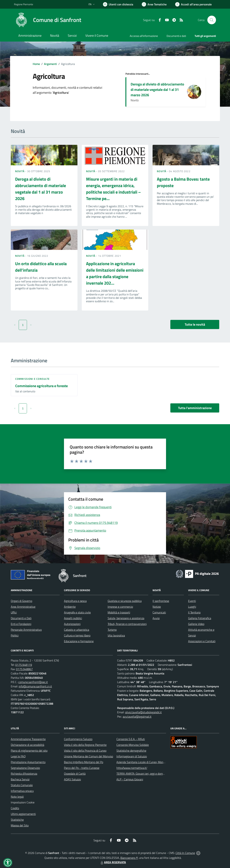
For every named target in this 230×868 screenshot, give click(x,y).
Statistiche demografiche (131, 751)
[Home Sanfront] (48, 20)
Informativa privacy (22, 791)
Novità (20, 171)
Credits (15, 808)
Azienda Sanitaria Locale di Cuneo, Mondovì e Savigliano (150, 762)
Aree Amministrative (23, 607)
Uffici (14, 612)
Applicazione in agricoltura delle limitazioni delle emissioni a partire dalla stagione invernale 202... (115, 273)
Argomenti (50, 64)
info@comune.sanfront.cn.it (35, 686)
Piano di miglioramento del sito (29, 751)
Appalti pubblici (73, 618)
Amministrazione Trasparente (28, 739)
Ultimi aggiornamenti (23, 814)
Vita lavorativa (116, 635)
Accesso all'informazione (144, 36)
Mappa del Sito (20, 825)
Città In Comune (185, 853)
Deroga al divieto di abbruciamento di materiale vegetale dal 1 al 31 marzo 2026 (157, 89)
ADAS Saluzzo (72, 779)
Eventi (192, 601)
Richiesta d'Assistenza (24, 774)
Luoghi (192, 607)
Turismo (112, 630)
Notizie (157, 607)
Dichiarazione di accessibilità (27, 745)
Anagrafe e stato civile (77, 612)
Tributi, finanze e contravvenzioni (127, 624)
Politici (15, 635)
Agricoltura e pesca (75, 601)
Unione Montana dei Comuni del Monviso (88, 756)
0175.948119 (24, 665)
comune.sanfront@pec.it (33, 682)
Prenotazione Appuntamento (28, 762)
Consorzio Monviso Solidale (133, 745)
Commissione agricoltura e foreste (42, 386)
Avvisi (156, 618)
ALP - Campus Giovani (130, 779)
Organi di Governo (21, 601)
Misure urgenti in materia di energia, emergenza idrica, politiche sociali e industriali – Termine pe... (113, 189)
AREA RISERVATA (113, 862)
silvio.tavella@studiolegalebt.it (143, 712)
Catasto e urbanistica (77, 630)
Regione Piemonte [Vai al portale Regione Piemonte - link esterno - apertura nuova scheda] (24, 4)
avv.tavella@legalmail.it (137, 717)
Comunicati (159, 612)
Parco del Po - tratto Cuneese (82, 768)
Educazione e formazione (79, 641)
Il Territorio (194, 612)
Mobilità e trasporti (119, 612)
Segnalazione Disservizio (25, 768)
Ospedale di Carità (75, 774)
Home (36, 64)
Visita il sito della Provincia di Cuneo (85, 751)
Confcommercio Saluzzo (78, 739)
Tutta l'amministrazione (195, 408)
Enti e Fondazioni (21, 624)
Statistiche (17, 820)
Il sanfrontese (161, 601)
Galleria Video (196, 624)
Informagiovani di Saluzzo (132, 756)
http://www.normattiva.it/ (132, 768)
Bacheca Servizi (20, 779)
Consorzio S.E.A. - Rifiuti (131, 739)
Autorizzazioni (72, 624)
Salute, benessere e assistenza (126, 618)
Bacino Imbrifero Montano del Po (84, 762)
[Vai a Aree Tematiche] (154, 4)
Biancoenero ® (129, 858)
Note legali (17, 797)
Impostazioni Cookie (23, 802)
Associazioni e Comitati (202, 641)
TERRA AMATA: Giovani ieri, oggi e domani (141, 774)
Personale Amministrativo (26, 630)
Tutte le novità (195, 324)
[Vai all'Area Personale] (193, 4)
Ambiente (70, 607)
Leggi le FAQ (18, 756)
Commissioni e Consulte (32, 379)
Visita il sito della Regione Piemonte (85, 745)
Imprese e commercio (120, 607)
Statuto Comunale (22, 785)
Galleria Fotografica (200, 618)
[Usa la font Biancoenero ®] (118, 4)
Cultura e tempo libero (77, 635)
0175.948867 (24, 669)
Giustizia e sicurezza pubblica (125, 601)
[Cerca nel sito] (212, 20)
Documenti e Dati (21, 618)
